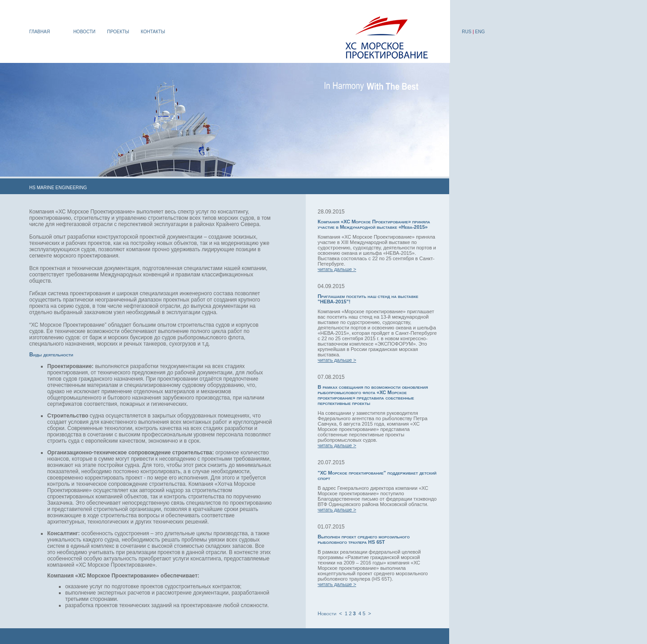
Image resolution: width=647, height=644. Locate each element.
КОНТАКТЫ (153, 32)
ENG (480, 32)
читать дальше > (337, 269)
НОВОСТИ (84, 32)
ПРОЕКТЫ (118, 32)
